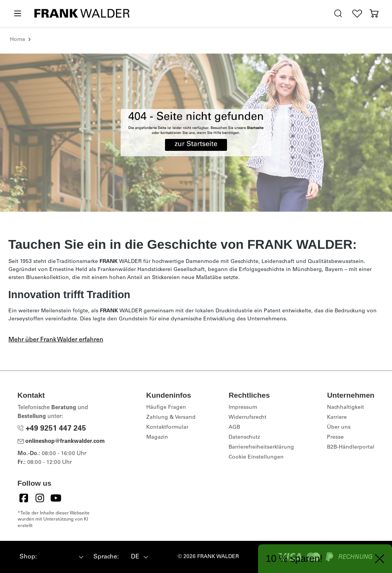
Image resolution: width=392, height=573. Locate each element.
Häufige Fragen (166, 408)
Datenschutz (244, 438)
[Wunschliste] (357, 14)
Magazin (157, 438)
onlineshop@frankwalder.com (61, 442)
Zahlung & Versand (171, 418)
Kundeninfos (169, 395)
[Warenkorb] (374, 14)
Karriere (337, 418)
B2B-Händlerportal (351, 447)
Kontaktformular (167, 428)
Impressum (243, 408)
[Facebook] (24, 498)
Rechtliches (249, 395)
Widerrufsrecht (247, 418)
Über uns (339, 428)
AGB (234, 428)
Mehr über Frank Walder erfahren (56, 340)
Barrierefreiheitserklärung (261, 447)
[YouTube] (56, 498)
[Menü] (17, 14)
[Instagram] (40, 498)
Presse (335, 438)
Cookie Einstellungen (256, 457)
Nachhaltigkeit (345, 408)
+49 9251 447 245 (52, 429)
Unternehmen (351, 395)
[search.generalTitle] (338, 14)
